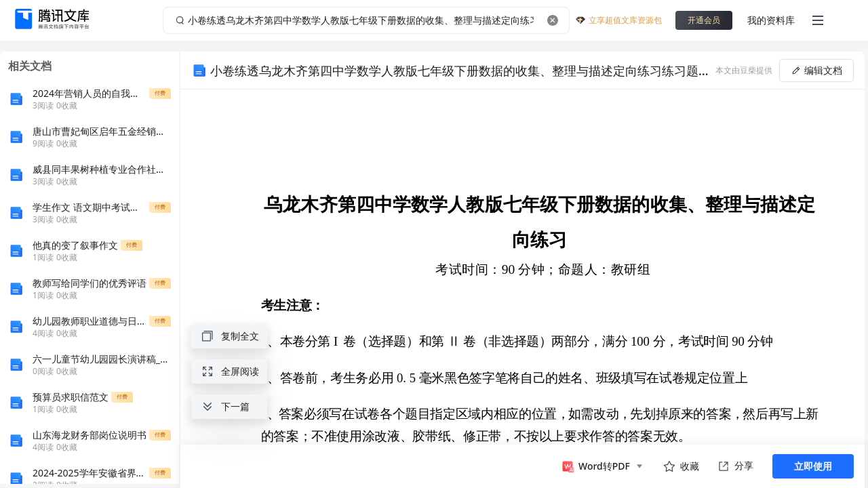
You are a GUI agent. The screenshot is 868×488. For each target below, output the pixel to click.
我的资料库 (771, 20)
